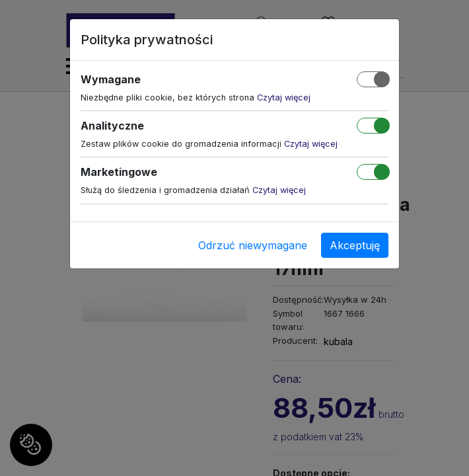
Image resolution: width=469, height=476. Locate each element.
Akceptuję (355, 245)
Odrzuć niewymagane (253, 245)
